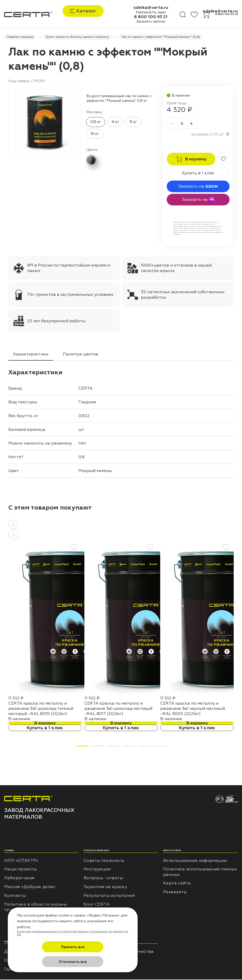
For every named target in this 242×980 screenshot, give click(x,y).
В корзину (45, 724)
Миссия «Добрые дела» (30, 887)
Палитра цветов (80, 355)
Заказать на (198, 187)
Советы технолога (104, 861)
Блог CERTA (97, 905)
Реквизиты (175, 892)
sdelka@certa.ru (151, 8)
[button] (121, 525)
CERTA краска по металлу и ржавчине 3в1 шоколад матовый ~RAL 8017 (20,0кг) (118, 709)
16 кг (95, 134)
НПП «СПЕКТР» (21, 861)
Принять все (47, 962)
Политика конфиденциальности (40, 947)
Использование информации (195, 861)
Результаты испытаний (109, 896)
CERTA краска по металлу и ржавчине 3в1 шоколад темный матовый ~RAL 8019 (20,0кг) (41, 709)
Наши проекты (21, 870)
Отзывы (92, 914)
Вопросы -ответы (103, 878)
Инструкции (97, 870)
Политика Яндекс (76, 947)
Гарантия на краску (105, 887)
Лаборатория (19, 878)
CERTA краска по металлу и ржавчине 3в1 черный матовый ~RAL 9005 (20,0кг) (193, 709)
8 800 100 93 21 (151, 17)
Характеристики (31, 355)
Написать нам (151, 12)
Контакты (15, 896)
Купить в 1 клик (198, 174)
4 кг (115, 123)
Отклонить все (98, 962)
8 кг (133, 123)
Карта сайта (177, 884)
